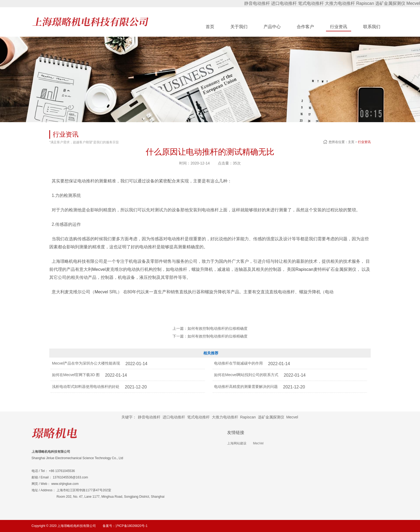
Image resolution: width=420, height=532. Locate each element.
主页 (351, 142)
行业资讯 (364, 142)
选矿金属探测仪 (390, 3)
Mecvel (413, 3)
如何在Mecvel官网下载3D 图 (76, 375)
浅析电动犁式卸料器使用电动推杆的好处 (86, 387)
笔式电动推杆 (311, 3)
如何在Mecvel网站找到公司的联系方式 (246, 375)
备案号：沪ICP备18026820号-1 (125, 526)
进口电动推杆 (284, 3)
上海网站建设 (237, 443)
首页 (210, 27)
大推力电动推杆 (340, 3)
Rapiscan (365, 3)
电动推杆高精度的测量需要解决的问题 (246, 387)
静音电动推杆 (257, 3)
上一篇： (210, 328)
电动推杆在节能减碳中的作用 (238, 363)
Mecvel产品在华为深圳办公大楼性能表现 (86, 363)
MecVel (258, 443)
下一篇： (210, 336)
